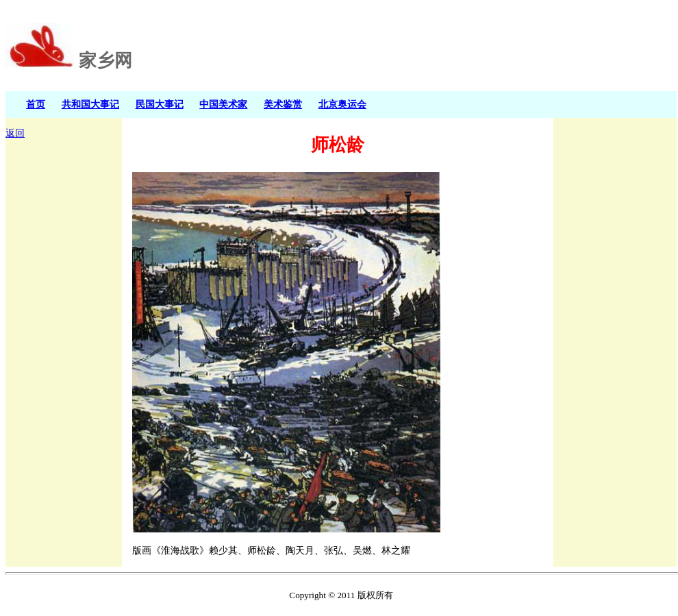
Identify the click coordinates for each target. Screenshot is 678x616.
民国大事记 (160, 104)
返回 (15, 133)
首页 (36, 104)
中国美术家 (223, 104)
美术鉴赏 (283, 104)
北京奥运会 (342, 104)
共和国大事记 (90, 104)
